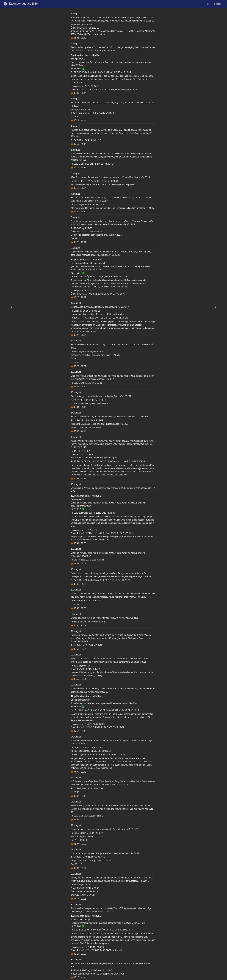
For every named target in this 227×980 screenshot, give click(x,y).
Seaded (218, 4)
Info (208, 4)
